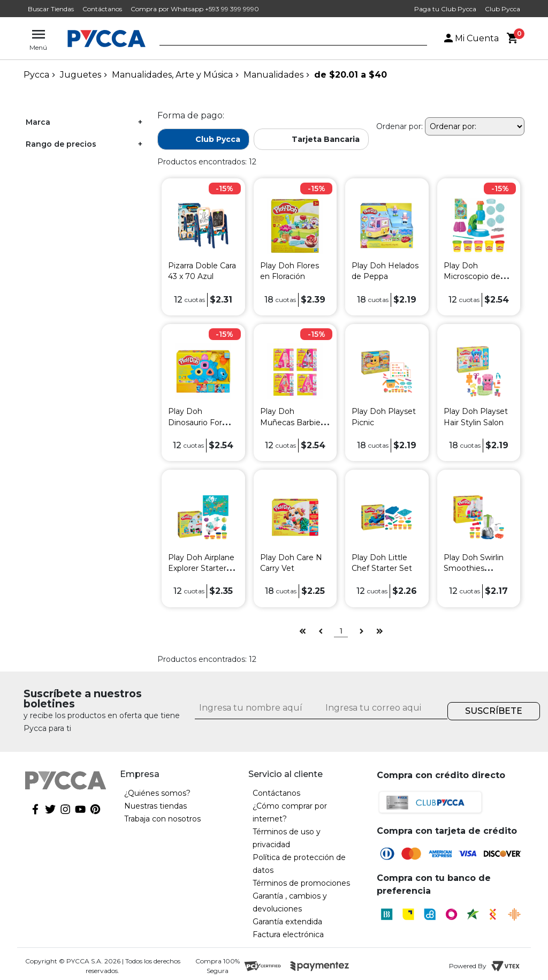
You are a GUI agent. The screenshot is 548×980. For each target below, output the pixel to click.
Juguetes (81, 75)
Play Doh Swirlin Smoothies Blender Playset (474, 568)
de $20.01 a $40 (351, 75)
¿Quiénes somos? (157, 793)
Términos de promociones (301, 883)
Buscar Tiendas (51, 9)
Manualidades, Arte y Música (172, 75)
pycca (36, 75)
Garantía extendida (287, 922)
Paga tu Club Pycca (445, 9)
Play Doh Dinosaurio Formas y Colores (203, 422)
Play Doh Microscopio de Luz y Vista (472, 276)
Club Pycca (503, 9)
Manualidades (273, 75)
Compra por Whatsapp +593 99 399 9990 (195, 9)
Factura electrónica (288, 934)
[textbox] (285, 39)
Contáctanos (102, 9)
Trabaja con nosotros (162, 819)
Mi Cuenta (470, 38)
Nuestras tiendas (155, 806)
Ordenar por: (399, 126)
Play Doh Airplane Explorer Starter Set (201, 568)
